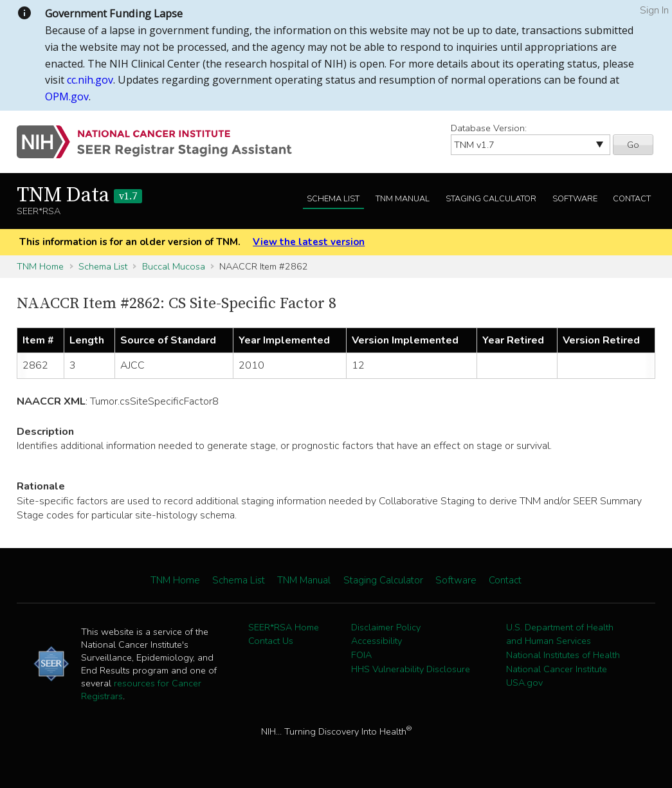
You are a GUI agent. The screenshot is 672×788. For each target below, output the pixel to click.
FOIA (361, 655)
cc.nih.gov (90, 80)
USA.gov (524, 683)
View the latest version (309, 242)
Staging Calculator (491, 199)
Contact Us (271, 641)
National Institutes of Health (563, 655)
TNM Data (79, 196)
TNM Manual (403, 199)
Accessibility (377, 641)
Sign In (654, 10)
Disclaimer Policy (386, 627)
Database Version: (489, 128)
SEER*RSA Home (284, 627)
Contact (632, 199)
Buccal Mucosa (174, 266)
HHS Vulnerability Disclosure (411, 669)
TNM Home (40, 266)
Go (633, 145)
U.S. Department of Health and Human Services (560, 634)
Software (575, 199)
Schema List (333, 199)
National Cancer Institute (557, 669)
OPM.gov (67, 96)
